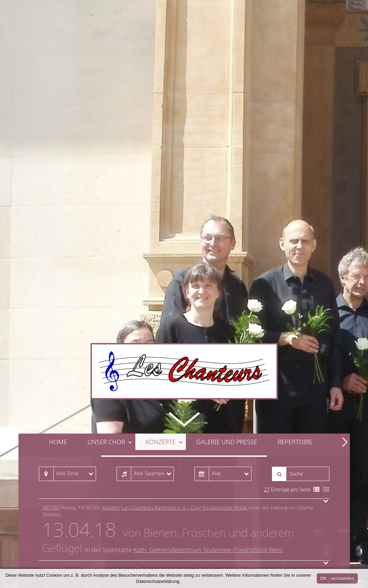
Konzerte (164, 383)
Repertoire (295, 383)
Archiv (51, 449)
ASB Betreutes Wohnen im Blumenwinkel (190, 553)
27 (267, 431)
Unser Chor (110, 383)
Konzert (111, 449)
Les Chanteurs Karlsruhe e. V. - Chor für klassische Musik (184, 449)
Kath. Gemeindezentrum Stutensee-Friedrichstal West (208, 491)
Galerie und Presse (227, 383)
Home (58, 383)
